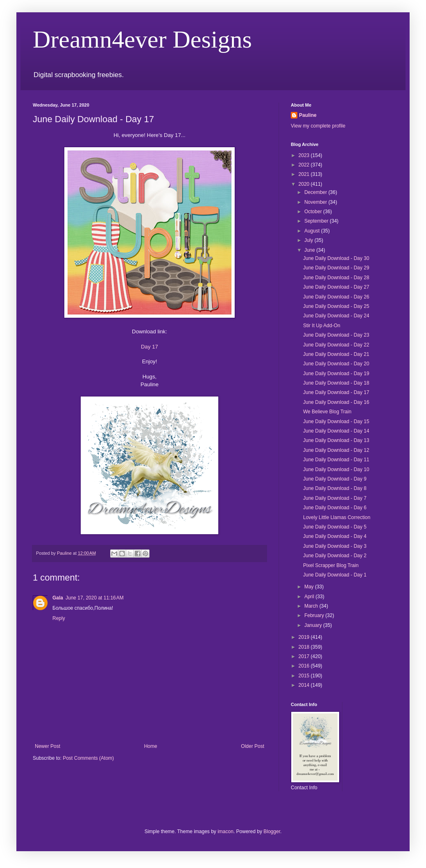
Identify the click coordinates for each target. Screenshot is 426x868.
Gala (58, 598)
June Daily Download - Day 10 (336, 469)
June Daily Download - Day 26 (336, 297)
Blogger (272, 832)
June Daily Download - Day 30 (336, 258)
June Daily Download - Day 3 (335, 546)
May (310, 587)
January (314, 625)
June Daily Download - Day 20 (336, 364)
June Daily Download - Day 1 (335, 575)
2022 (305, 165)
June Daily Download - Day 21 (336, 354)
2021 (305, 174)
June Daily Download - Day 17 (336, 392)
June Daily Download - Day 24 (336, 316)
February (315, 615)
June (310, 250)
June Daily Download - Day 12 (336, 450)
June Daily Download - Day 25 (336, 306)
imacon (225, 832)
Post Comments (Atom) (88, 758)
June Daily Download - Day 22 (336, 345)
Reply (59, 618)
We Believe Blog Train (327, 412)
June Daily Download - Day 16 (336, 402)
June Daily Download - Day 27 (336, 287)
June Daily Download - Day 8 (335, 488)
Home (151, 746)
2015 (305, 676)
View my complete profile (318, 126)
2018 (305, 647)
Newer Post (48, 746)
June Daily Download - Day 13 (336, 440)
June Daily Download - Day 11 (336, 460)
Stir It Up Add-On (322, 326)
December (316, 192)
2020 (305, 184)
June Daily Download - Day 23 (336, 335)
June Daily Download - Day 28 (336, 278)
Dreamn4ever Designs (142, 39)
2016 (305, 666)
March (312, 606)
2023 (305, 155)
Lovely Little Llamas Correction (337, 517)
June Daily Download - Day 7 (335, 498)
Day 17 (150, 347)
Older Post (253, 746)
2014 (305, 685)
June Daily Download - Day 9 (335, 479)
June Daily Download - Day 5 (335, 527)
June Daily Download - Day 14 (336, 431)
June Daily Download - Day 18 (336, 383)
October (314, 212)
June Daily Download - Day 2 (335, 556)
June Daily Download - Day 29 (336, 268)
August (313, 231)
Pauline (308, 115)
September (317, 221)
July (309, 240)
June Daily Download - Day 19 (336, 374)
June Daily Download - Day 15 (336, 421)
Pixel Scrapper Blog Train (331, 565)
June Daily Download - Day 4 (335, 536)
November (316, 202)
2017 (305, 656)
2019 (305, 637)
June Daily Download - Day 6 (335, 508)
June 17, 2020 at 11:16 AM (95, 598)
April (310, 597)
